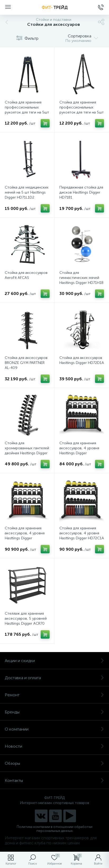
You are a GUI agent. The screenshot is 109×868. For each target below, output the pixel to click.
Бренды (54, 712)
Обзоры (54, 763)
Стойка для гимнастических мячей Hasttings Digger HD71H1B (81, 278)
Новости (54, 746)
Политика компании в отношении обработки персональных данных (54, 829)
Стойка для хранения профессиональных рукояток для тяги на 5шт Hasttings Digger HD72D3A (82, 112)
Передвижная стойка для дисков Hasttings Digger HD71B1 (81, 192)
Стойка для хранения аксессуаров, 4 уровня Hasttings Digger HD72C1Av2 (25, 536)
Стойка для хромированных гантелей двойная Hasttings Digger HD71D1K (27, 451)
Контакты (54, 780)
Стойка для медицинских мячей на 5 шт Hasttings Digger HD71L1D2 (27, 192)
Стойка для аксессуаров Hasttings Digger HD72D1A (82, 360)
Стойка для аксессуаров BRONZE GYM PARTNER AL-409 (26, 363)
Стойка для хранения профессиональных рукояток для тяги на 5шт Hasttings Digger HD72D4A (27, 112)
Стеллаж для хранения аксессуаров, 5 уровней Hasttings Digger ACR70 (26, 618)
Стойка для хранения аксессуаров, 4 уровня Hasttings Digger (79, 448)
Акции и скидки (54, 661)
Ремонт (54, 695)
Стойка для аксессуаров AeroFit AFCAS (26, 275)
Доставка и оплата (54, 678)
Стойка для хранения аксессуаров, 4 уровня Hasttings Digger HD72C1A (82, 533)
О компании (54, 729)
